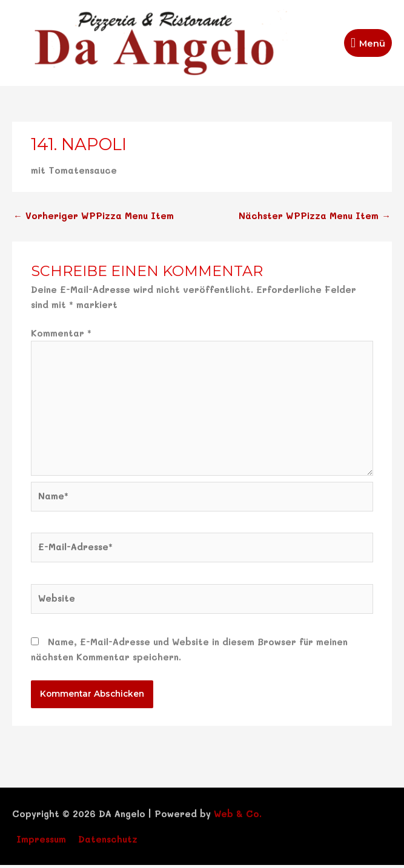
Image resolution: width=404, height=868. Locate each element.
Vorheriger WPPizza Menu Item (93, 219)
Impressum (41, 842)
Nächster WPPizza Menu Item (315, 219)
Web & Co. (238, 817)
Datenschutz (108, 842)
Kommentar (61, 336)
